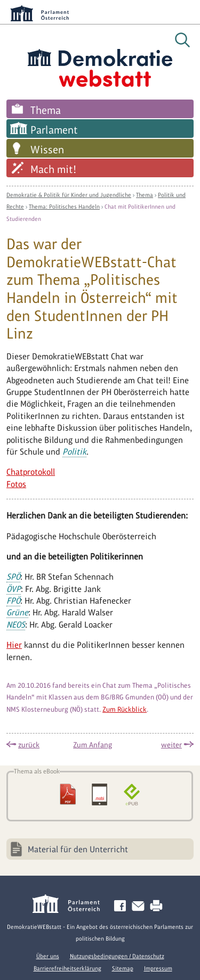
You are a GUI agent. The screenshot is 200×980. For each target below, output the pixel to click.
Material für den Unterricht (78, 849)
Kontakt (140, 906)
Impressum (158, 968)
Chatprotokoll (31, 472)
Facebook (122, 906)
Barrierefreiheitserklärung (67, 968)
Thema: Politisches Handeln (64, 207)
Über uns (48, 956)
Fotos (16, 484)
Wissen (47, 150)
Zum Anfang (93, 745)
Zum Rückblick (125, 709)
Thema (46, 110)
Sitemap (123, 968)
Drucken (158, 906)
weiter (171, 745)
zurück (29, 745)
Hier (14, 645)
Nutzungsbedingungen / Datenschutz (117, 956)
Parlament (54, 130)
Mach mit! (53, 169)
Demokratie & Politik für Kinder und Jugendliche (69, 195)
